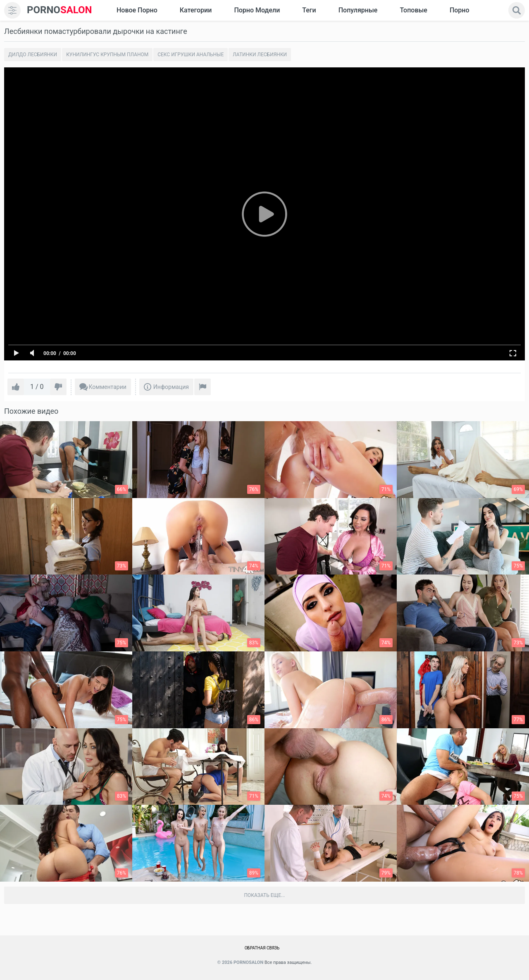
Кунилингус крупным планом (107, 55)
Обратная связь (262, 948)
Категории (196, 10)
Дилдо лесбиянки (33, 55)
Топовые (413, 10)
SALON (60, 10)
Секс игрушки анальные (191, 55)
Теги (309, 10)
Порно (460, 10)
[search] (517, 10)
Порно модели (257, 10)
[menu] (12, 10)
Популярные (358, 10)
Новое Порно (137, 10)
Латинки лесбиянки (260, 55)
